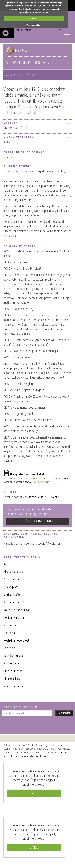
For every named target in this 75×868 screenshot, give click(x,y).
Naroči (64, 713)
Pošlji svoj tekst (38, 521)
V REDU (34, 18)
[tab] (37, 122)
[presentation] (27, 724)
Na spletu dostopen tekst (24, 474)
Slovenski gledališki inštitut (49, 745)
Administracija (39, 756)
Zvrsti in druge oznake (37, 153)
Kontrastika (62, 753)
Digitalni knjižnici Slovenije (43, 497)
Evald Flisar (21, 50)
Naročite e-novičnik (20, 707)
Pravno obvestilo (22, 756)
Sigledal (38, 753)
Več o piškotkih (34, 25)
